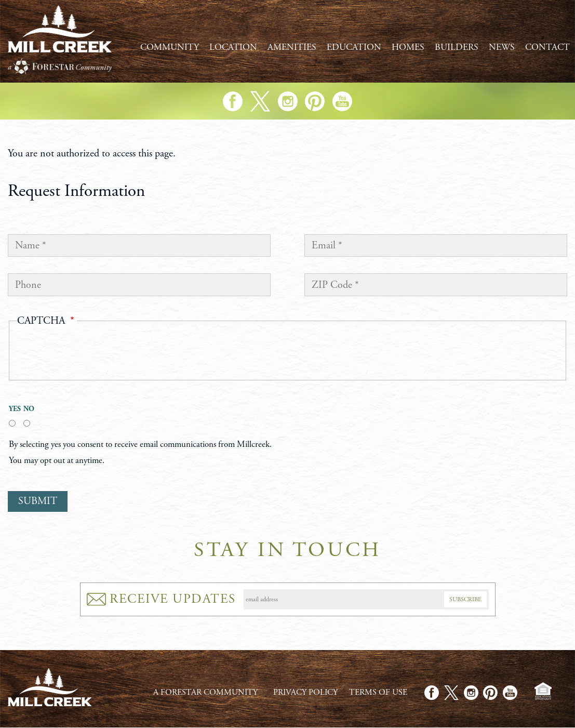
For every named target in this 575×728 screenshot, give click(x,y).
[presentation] (96, 353)
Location (233, 47)
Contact (547, 47)
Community (170, 47)
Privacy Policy (305, 692)
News (502, 47)
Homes (408, 47)
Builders (457, 47)
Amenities (292, 47)
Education (354, 47)
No (27, 409)
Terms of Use (378, 692)
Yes (12, 409)
